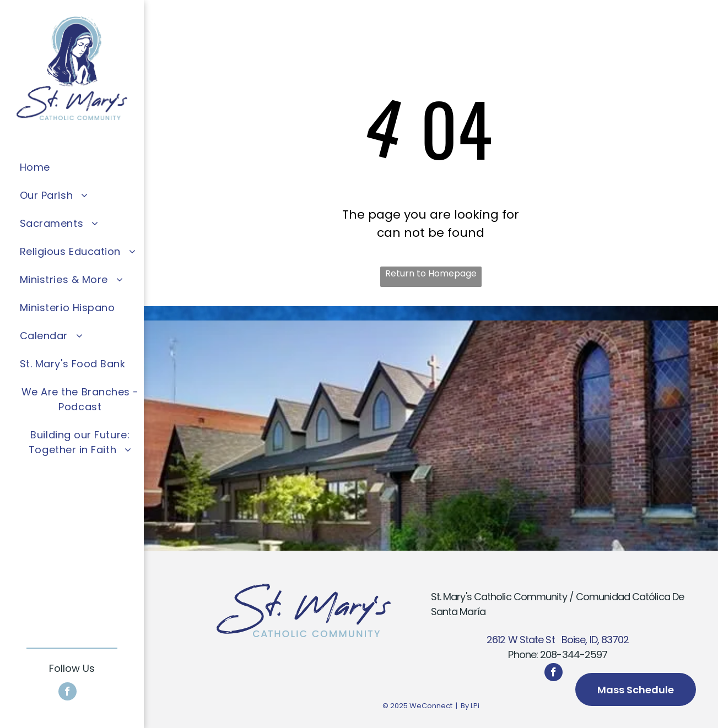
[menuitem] (80, 167)
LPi (475, 706)
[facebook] (68, 693)
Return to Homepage (431, 273)
